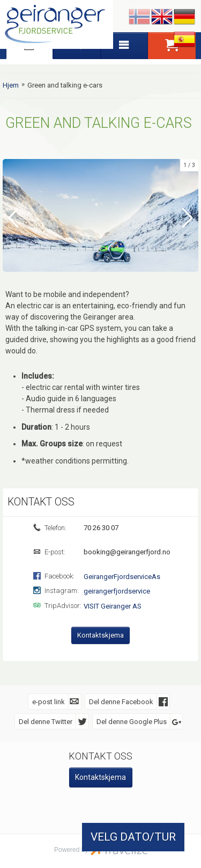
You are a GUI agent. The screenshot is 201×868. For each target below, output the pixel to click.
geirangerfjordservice (117, 591)
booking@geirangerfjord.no (126, 551)
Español (184, 40)
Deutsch (184, 17)
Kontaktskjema (100, 635)
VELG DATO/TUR (133, 837)
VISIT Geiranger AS (113, 606)
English (162, 17)
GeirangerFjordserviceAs (122, 576)
